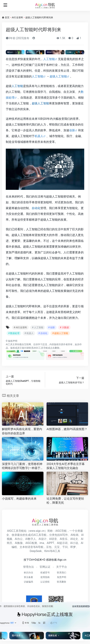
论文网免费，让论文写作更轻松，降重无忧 (65, 501)
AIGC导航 (61, 531)
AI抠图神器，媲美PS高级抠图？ (67, 429)
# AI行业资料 (20, 327)
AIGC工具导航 (41, 348)
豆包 (49, 547)
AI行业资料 (17, 18)
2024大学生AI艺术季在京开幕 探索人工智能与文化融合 (66, 466)
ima (42, 543)
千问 (65, 547)
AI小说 (74, 543)
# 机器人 (29, 333)
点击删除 (55, 348)
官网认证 (45, 567)
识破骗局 (28, 582)
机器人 (39, 136)
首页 (7, 18)
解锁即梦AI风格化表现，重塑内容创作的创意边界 (22, 431)
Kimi (47, 551)
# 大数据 (64, 327)
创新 (72, 130)
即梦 (73, 547)
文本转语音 (26, 547)
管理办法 (28, 567)
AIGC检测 (31, 543)
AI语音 (53, 539)
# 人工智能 (37, 327)
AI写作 (64, 535)
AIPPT (50, 543)
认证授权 (45, 582)
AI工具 (9, 344)
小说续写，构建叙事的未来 (19, 499)
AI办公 (19, 539)
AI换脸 (19, 543)
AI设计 (43, 539)
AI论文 (74, 539)
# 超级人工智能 (60, 333)
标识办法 (28, 573)
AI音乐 (64, 539)
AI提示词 (62, 543)
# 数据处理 (14, 333)
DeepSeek (36, 551)
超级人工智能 (58, 76)
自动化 (36, 208)
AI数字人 (31, 539)
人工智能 (49, 59)
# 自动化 (43, 333)
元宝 (57, 547)
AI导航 (40, 547)
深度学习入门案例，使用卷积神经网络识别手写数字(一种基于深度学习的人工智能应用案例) (23, 466)
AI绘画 (75, 535)
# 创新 (52, 327)
